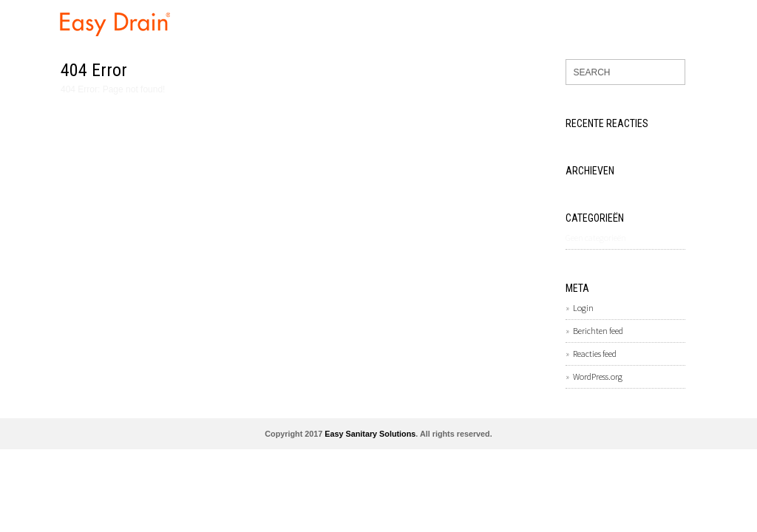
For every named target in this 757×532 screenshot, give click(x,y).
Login (583, 308)
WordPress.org (598, 376)
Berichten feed (598, 331)
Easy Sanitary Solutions (370, 434)
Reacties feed (595, 354)
